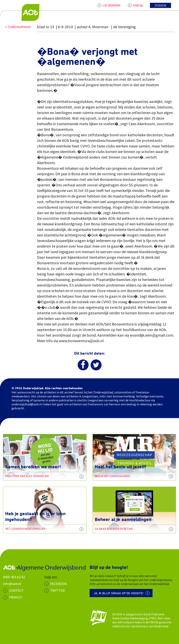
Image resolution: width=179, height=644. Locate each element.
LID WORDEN (111, 6)
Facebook (59, 584)
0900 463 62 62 (14, 577)
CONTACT (16, 590)
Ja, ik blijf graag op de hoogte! (119, 593)
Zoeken (160, 5)
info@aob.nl (12, 584)
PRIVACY (15, 597)
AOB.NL (138, 6)
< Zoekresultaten (18, 27)
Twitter (57, 590)
